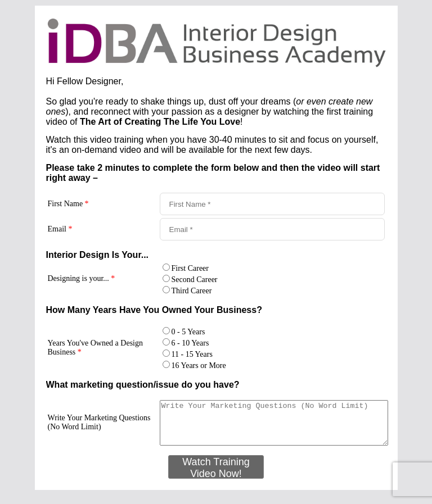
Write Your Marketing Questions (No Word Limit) (99, 427)
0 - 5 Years (188, 332)
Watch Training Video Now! (216, 476)
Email (60, 229)
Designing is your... (82, 278)
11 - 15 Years (192, 354)
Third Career (192, 291)
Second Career (195, 280)
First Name (68, 204)
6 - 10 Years (190, 343)
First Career (190, 268)
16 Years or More (199, 365)
